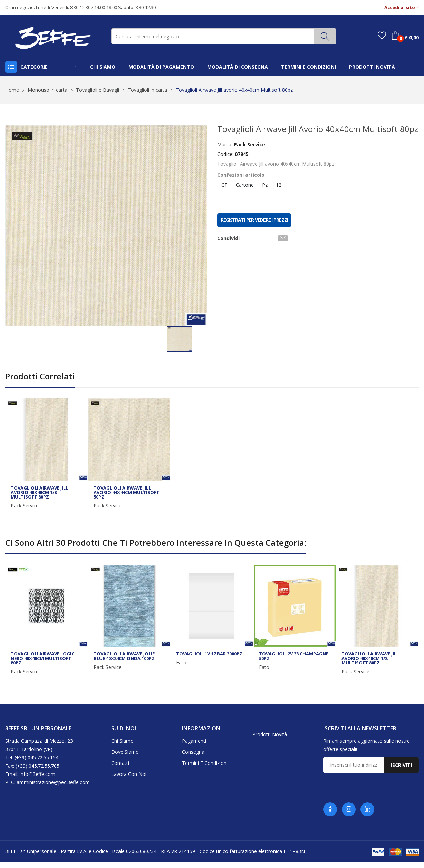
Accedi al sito (402, 7)
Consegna (193, 758)
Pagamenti (194, 747)
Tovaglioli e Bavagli (98, 90)
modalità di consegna (238, 67)
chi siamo (103, 67)
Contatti (120, 769)
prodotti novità (372, 67)
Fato (181, 669)
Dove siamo (125, 758)
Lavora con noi (129, 780)
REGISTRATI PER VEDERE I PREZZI (254, 220)
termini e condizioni (309, 67)
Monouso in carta (47, 90)
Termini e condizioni (205, 769)
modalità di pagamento (161, 67)
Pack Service (25, 511)
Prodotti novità (270, 740)
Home (12, 90)
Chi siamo (122, 747)
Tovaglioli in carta (147, 90)
